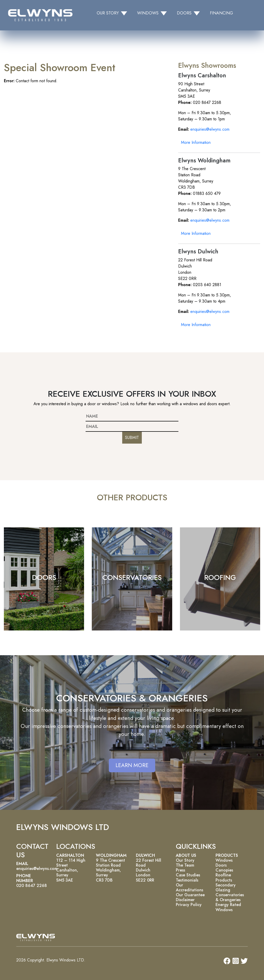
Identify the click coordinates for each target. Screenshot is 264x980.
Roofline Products (224, 877)
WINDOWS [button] (148, 13)
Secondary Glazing (226, 887)
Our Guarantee (190, 895)
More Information (196, 142)
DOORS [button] (184, 13)
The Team (185, 865)
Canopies (224, 870)
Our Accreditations (189, 887)
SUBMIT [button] (132, 438)
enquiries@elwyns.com (210, 129)
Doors (221, 865)
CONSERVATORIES (132, 578)
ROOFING (220, 578)
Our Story (185, 860)
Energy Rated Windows (228, 907)
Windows (224, 860)
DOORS (44, 578)
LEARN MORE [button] (132, 765)
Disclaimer (185, 900)
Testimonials (187, 880)
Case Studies (188, 875)
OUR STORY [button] (108, 13)
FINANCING (221, 13)
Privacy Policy (189, 905)
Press (180, 870)
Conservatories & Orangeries (230, 897)
